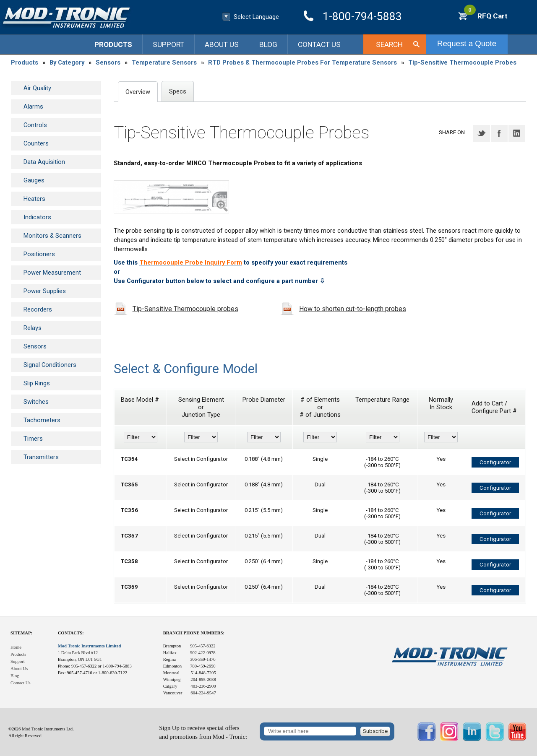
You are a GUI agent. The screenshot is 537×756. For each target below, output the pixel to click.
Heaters (34, 199)
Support (168, 44)
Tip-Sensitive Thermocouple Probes (462, 62)
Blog (268, 44)
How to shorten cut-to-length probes (353, 309)
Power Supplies (45, 291)
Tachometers (42, 420)
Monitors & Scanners (52, 236)
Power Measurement (52, 273)
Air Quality (37, 88)
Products (113, 44)
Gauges (34, 180)
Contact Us (319, 44)
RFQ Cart (486, 16)
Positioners (39, 254)
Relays (33, 328)
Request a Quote (467, 43)
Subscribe (375, 731)
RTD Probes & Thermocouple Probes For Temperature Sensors (302, 62)
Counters (36, 143)
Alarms (33, 107)
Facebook (499, 133)
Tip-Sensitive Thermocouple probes (185, 309)
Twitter (482, 133)
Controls (35, 125)
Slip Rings (37, 383)
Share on (452, 132)
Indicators (37, 217)
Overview (138, 92)
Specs (178, 91)
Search (389, 44)
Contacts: (71, 633)
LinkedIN (517, 133)
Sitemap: (21, 633)
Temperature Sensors (164, 62)
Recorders (38, 309)
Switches (36, 402)
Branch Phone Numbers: (194, 633)
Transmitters (41, 457)
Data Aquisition (44, 162)
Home (16, 647)
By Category (67, 62)
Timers (33, 439)
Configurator (495, 462)
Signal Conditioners (50, 365)
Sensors (108, 62)
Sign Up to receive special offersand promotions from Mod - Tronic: (203, 732)
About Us (222, 44)
